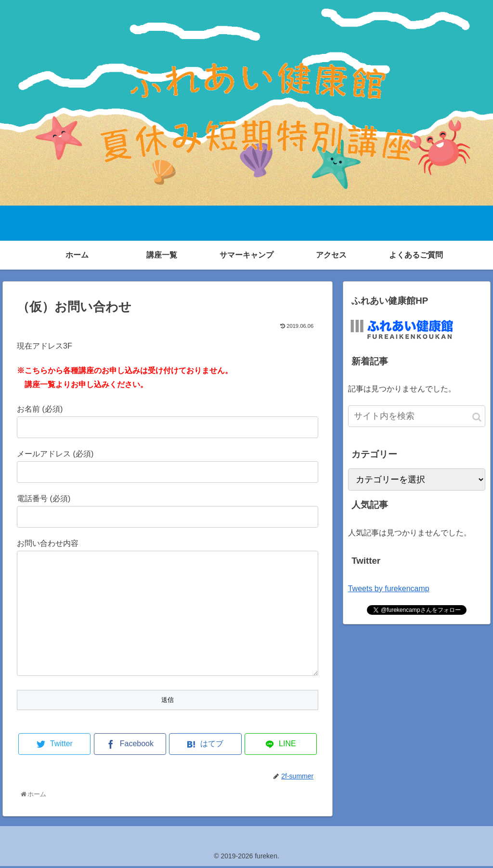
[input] (417, 416)
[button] (477, 417)
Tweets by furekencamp (389, 589)
